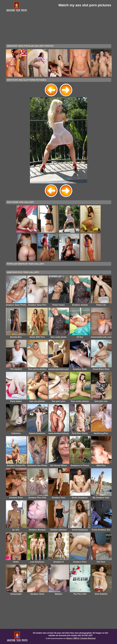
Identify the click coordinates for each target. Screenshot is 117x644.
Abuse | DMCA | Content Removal (81, 638)
